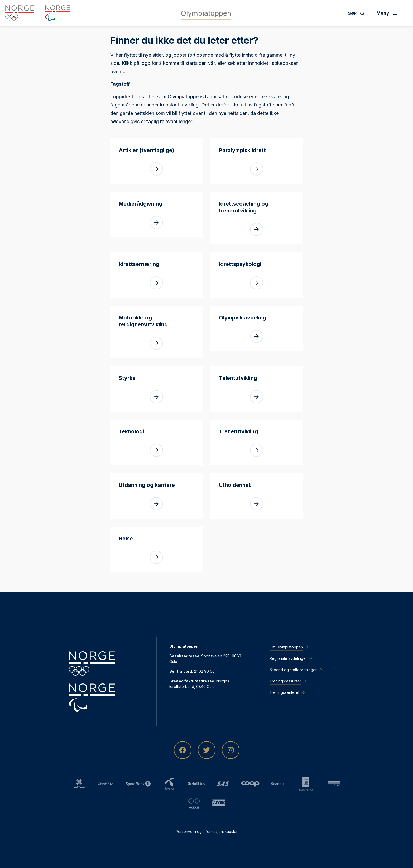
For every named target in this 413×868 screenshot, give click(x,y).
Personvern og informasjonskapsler (207, 831)
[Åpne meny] (389, 13)
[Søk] (358, 13)
